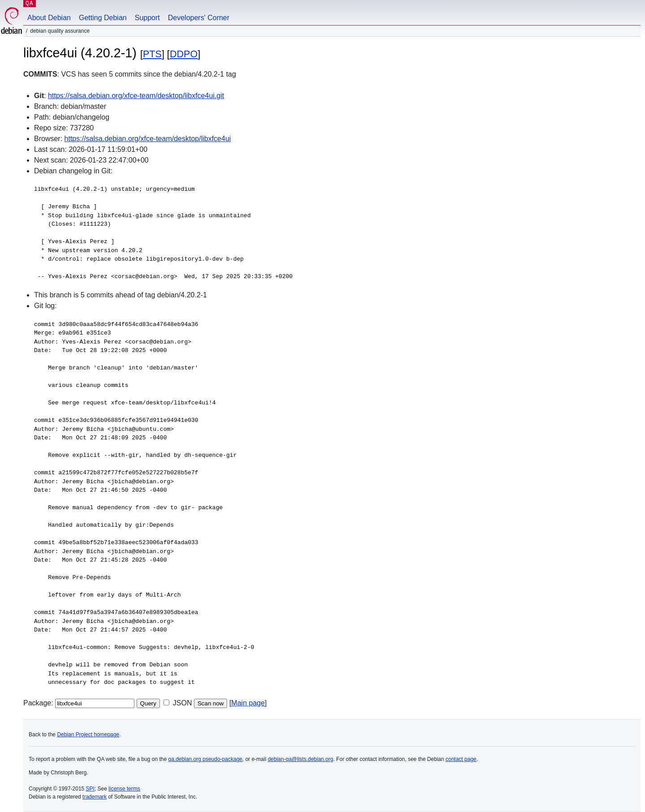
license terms (124, 789)
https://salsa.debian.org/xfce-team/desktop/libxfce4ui (148, 139)
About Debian (49, 18)
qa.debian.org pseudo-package (205, 759)
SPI (90, 789)
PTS (152, 54)
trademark (95, 797)
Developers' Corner (199, 18)
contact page (461, 759)
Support (147, 18)
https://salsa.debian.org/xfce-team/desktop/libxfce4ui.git (136, 96)
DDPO (184, 54)
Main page (248, 703)
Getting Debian (103, 18)
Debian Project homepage (88, 735)
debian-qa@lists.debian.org (301, 759)
